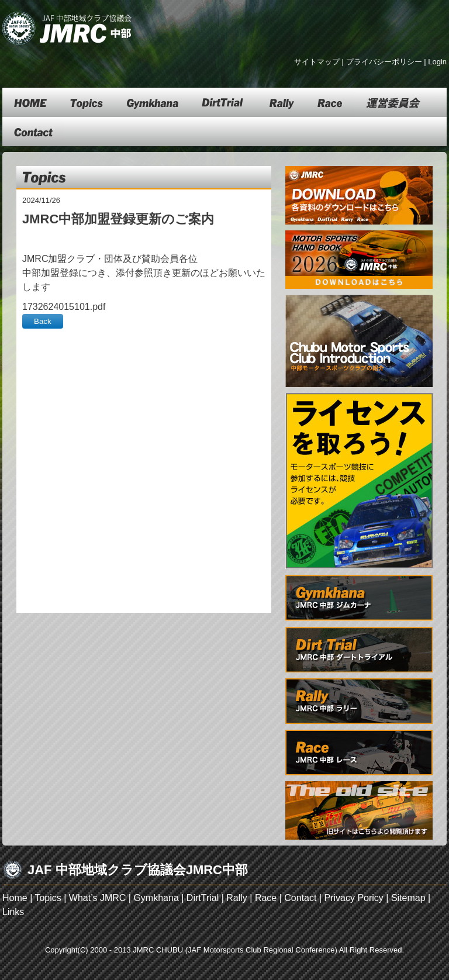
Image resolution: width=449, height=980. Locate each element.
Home (15, 898)
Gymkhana (156, 898)
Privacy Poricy (353, 898)
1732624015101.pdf (64, 307)
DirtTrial (203, 898)
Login (437, 62)
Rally (237, 898)
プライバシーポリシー (384, 62)
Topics (48, 898)
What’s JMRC (98, 898)
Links (13, 912)
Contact (300, 898)
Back (43, 321)
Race (266, 898)
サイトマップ (317, 62)
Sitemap (408, 898)
